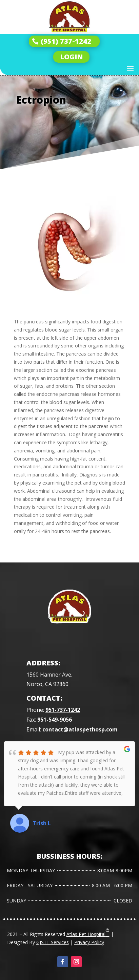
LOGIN (71, 57)
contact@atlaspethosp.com (80, 729)
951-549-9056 (55, 720)
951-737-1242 (63, 710)
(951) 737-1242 (66, 41)
